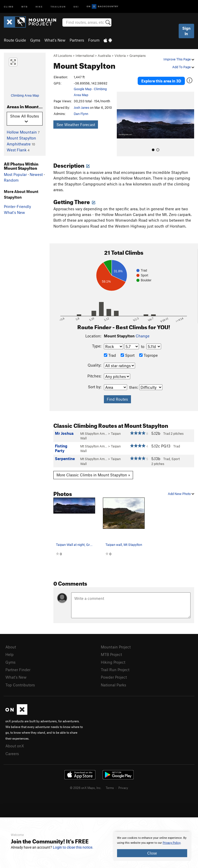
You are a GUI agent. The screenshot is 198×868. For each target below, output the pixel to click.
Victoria (120, 56)
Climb (9, 6)
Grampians (138, 56)
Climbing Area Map (25, 95)
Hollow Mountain (22, 132)
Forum (94, 40)
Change (143, 336)
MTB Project (111, 654)
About (11, 647)
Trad (110, 355)
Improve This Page (179, 59)
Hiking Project (113, 662)
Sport (128, 355)
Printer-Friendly (17, 206)
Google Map (83, 89)
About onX (15, 746)
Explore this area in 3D (161, 81)
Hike (39, 6)
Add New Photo (181, 494)
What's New (55, 40)
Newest (36, 174)
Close (152, 853)
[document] (152, 846)
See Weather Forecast (76, 125)
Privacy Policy (172, 843)
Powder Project (114, 677)
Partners (77, 40)
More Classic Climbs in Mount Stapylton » (93, 475)
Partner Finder (18, 670)
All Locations (63, 56)
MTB (25, 6)
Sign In (186, 31)
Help (10, 654)
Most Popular (15, 174)
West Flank (17, 150)
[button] (122, 124)
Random (11, 180)
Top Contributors (20, 685)
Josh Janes (81, 107)
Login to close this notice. (73, 847)
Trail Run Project (115, 670)
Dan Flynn (81, 114)
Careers (12, 754)
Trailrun (58, 6)
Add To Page (183, 67)
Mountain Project (116, 647)
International (85, 56)
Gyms (35, 40)
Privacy (123, 788)
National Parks (113, 685)
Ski (76, 6)
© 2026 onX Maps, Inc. (86, 788)
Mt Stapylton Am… (94, 433)
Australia (104, 56)
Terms (110, 788)
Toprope (148, 355)
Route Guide (15, 40)
